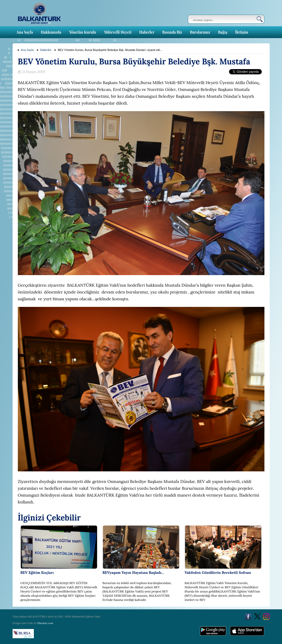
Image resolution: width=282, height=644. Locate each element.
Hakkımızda (51, 32)
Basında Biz (172, 32)
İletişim (241, 32)
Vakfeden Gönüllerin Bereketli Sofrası (218, 573)
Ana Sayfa (25, 32)
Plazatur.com (45, 623)
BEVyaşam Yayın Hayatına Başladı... (133, 573)
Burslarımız (200, 32)
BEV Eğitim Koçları (37, 573)
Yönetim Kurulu (83, 32)
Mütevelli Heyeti (118, 32)
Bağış (223, 32)
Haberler (147, 32)
